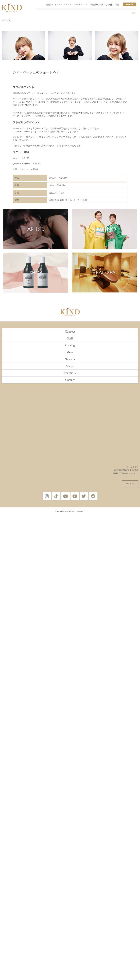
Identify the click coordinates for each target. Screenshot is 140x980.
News (70, 359)
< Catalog (6, 20)
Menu (70, 352)
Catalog (70, 345)
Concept (70, 332)
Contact (70, 380)
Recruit (70, 373)
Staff (70, 338)
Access (70, 366)
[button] (134, 13)
